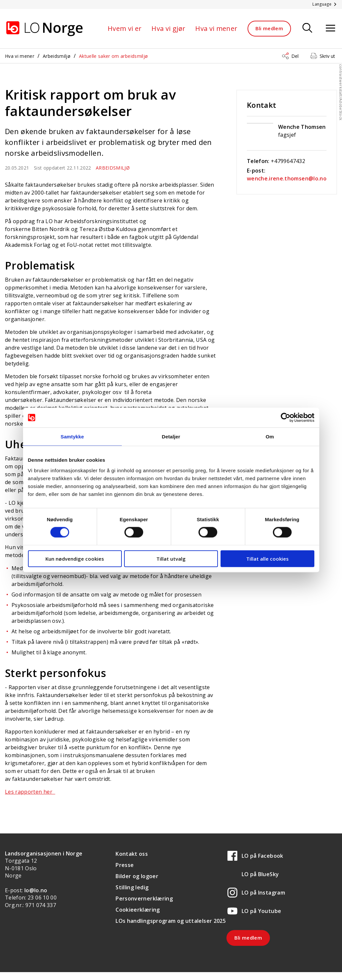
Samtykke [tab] (72, 437)
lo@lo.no (36, 890)
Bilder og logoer (137, 876)
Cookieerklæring (138, 910)
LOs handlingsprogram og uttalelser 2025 (171, 921)
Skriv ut (327, 56)
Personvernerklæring (144, 898)
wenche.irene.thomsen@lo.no (287, 178)
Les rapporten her (30, 792)
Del (295, 56)
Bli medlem (269, 28)
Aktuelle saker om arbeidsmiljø (114, 56)
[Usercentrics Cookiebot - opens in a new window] (286, 418)
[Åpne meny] (330, 28)
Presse (125, 865)
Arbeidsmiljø (57, 56)
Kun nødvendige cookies (75, 558)
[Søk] (307, 28)
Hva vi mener (216, 28)
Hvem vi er (125, 28)
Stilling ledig (132, 887)
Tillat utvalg (171, 558)
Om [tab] (270, 437)
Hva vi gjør (168, 28)
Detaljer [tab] (171, 437)
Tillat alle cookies (267, 558)
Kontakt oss (132, 854)
